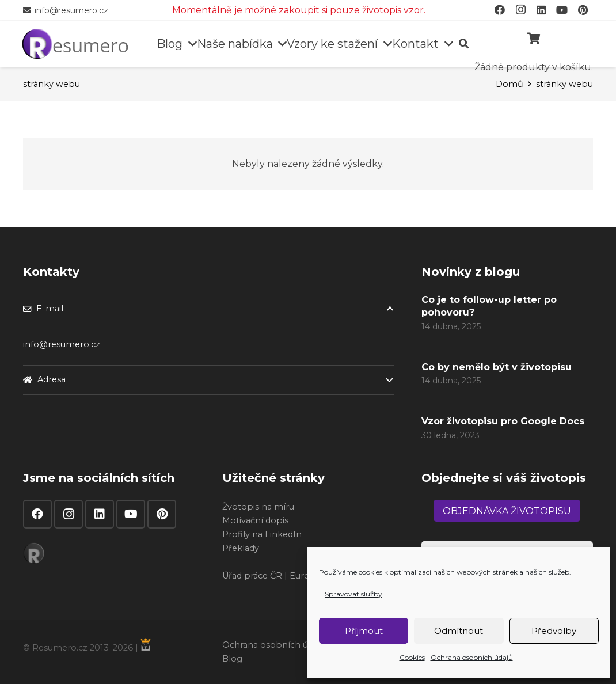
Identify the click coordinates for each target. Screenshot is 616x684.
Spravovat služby (353, 594)
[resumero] (75, 43)
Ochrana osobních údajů (472, 657)
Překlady (241, 548)
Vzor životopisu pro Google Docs (503, 422)
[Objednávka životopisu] (507, 511)
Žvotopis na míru (258, 507)
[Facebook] (37, 514)
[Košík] (534, 39)
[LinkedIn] (100, 514)
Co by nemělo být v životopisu (497, 367)
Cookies (412, 657)
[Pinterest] (162, 514)
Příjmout (364, 631)
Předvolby (554, 631)
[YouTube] (131, 514)
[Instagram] (69, 514)
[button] (190, 44)
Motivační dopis (255, 520)
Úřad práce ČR (252, 576)
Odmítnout (459, 631)
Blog (232, 659)
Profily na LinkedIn (262, 534)
